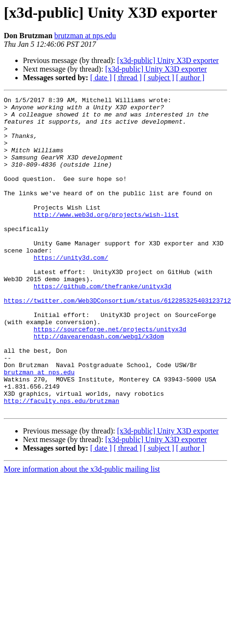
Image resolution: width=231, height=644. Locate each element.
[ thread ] (128, 78)
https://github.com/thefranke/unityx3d (102, 325)
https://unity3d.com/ (71, 290)
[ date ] (101, 78)
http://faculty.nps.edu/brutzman (62, 462)
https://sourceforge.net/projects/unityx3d (110, 376)
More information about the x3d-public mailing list (82, 532)
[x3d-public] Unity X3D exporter (168, 60)
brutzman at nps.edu (85, 36)
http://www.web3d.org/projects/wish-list (106, 239)
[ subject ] (159, 78)
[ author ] (190, 78)
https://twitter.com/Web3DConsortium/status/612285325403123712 (117, 342)
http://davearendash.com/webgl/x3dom (99, 385)
